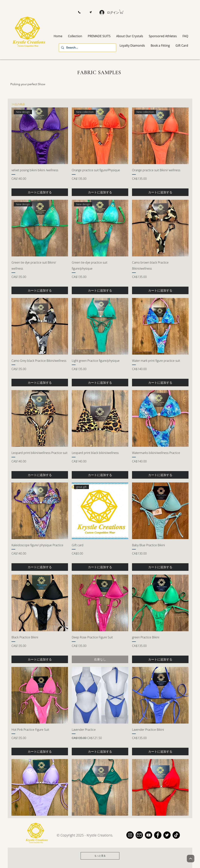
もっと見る (100, 856)
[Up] (191, 859)
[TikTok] (176, 835)
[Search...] (87, 48)
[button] (79, 12)
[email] (139, 835)
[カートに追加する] (40, 192)
